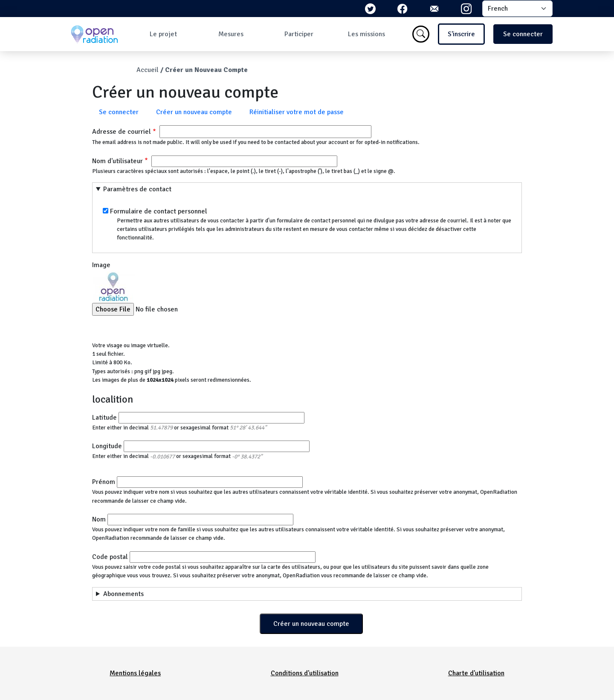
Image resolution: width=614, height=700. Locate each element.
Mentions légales (135, 673)
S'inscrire (461, 34)
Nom (99, 519)
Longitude (107, 446)
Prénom (104, 482)
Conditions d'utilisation (305, 673)
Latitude (104, 418)
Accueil (148, 70)
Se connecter (523, 34)
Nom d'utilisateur (117, 161)
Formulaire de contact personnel (159, 211)
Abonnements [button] (123, 594)
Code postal (110, 557)
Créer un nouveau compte (194, 112)
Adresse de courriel (122, 132)
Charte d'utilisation (476, 673)
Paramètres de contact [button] (137, 189)
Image (101, 265)
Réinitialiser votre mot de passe (297, 112)
